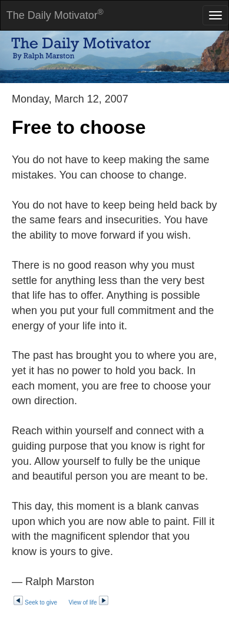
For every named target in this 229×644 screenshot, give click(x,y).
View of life (89, 602)
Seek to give (35, 602)
